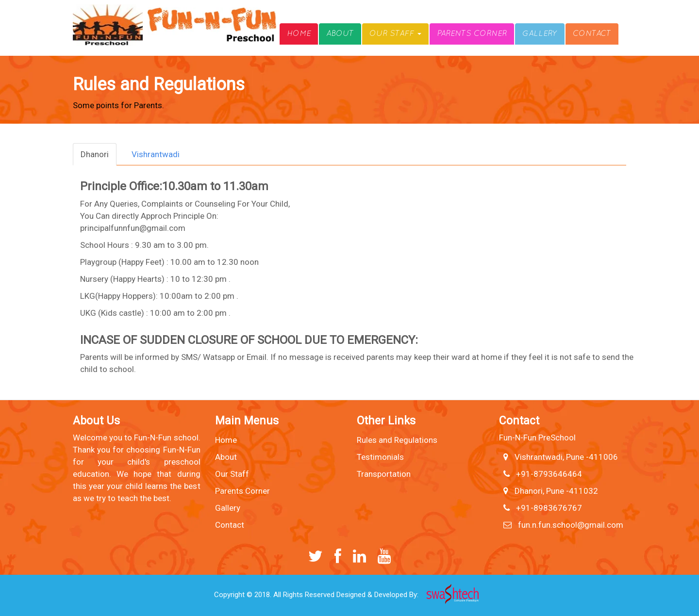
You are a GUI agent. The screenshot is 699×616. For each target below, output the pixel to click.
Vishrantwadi (156, 154)
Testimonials (380, 457)
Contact (592, 34)
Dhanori (95, 154)
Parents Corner (472, 34)
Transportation (384, 474)
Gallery (540, 34)
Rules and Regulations (397, 440)
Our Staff (395, 34)
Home (299, 34)
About (340, 34)
